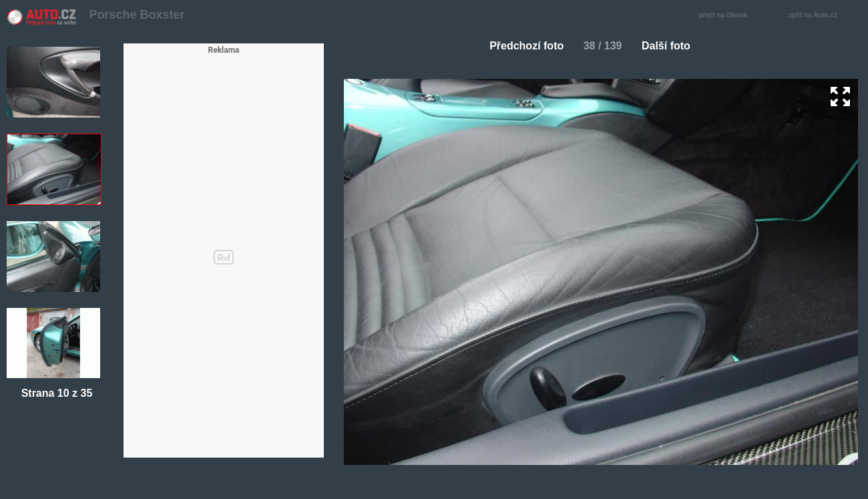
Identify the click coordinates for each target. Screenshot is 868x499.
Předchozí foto (521, 46)
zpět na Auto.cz (820, 16)
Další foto (671, 46)
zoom (840, 97)
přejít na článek (726, 16)
